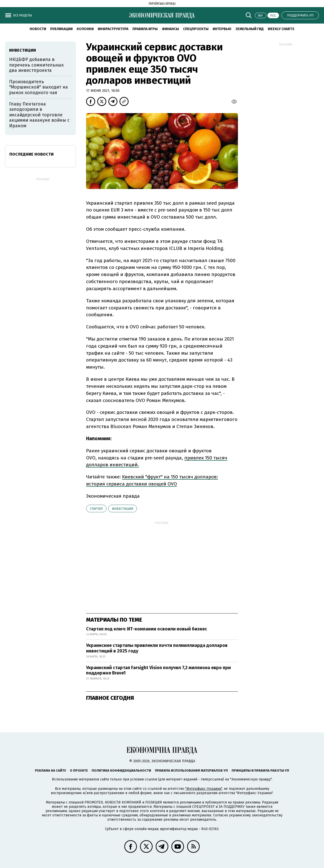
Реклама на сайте (50, 770)
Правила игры (145, 29)
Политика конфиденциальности (121, 770)
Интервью (222, 29)
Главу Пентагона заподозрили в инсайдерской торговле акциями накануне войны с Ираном (39, 115)
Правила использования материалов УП (191, 770)
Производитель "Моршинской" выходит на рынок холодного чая (38, 87)
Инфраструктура (113, 29)
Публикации (61, 29)
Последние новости (32, 154)
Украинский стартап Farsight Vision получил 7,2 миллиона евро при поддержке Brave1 (158, 670)
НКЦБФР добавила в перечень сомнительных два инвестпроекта (36, 65)
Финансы (170, 29)
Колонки (85, 29)
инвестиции (123, 509)
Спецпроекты (196, 29)
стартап (96, 509)
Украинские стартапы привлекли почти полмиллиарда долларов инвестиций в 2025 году (157, 648)
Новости (38, 29)
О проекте (79, 770)
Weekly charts (281, 29)
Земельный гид (250, 29)
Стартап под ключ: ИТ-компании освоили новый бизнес (147, 629)
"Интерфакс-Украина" (204, 789)
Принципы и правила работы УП (260, 770)
